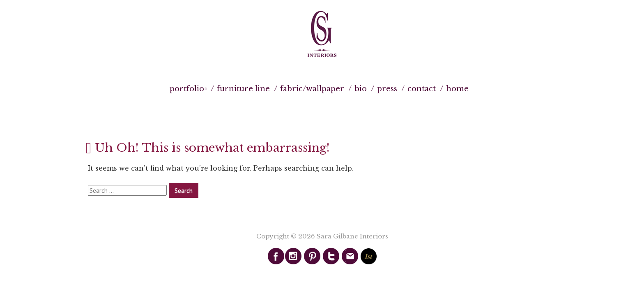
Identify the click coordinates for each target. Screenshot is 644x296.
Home (457, 89)
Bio (361, 89)
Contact (422, 89)
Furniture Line (243, 89)
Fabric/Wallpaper (312, 89)
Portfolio (187, 89)
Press (387, 89)
